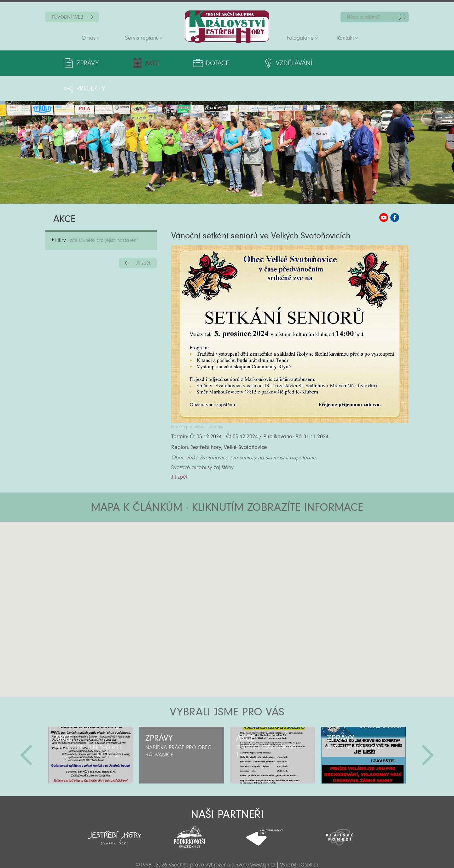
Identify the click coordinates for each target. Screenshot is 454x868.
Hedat (402, 17)
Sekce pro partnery (226, 854)
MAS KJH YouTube (384, 192)
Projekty (349, 63)
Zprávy (87, 63)
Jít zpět (143, 238)
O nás (89, 38)
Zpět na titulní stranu (227, 27)
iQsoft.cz (309, 839)
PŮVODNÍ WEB (67, 17)
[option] (91, 730)
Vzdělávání (279, 63)
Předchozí (26, 730)
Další (428, 730)
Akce (148, 63)
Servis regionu (142, 38)
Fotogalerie (300, 38)
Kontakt (345, 38)
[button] (244, 534)
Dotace (207, 63)
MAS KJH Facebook (395, 192)
